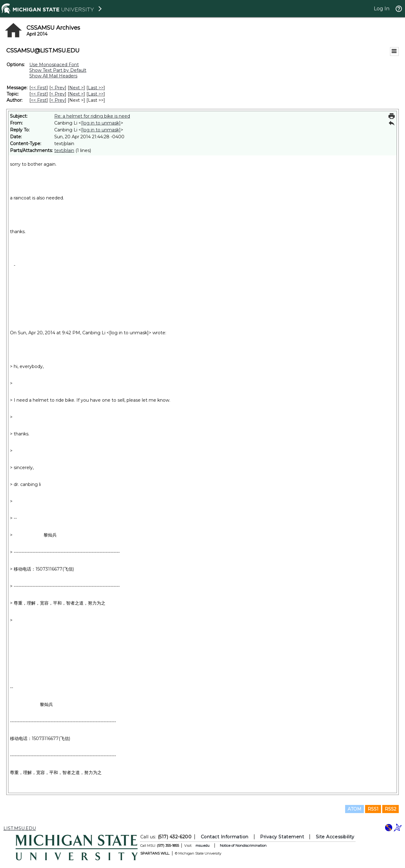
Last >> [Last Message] (96, 88)
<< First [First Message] (39, 88)
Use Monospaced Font (54, 65)
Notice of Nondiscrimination (243, 846)
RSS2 (391, 809)
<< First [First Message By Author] (39, 100)
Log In (382, 9)
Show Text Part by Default (58, 70)
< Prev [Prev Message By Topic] (58, 94)
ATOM (354, 809)
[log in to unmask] (101, 123)
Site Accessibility (335, 837)
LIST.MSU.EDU (20, 828)
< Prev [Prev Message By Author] (58, 100)
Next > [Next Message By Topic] (76, 94)
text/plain (64, 150)
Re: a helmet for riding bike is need (92, 116)
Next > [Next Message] (76, 88)
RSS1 (373, 809)
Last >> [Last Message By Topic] (96, 94)
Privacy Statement (282, 837)
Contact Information (224, 837)
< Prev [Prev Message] (58, 88)
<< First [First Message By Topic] (39, 94)
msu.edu (202, 846)
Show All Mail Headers (53, 76)
